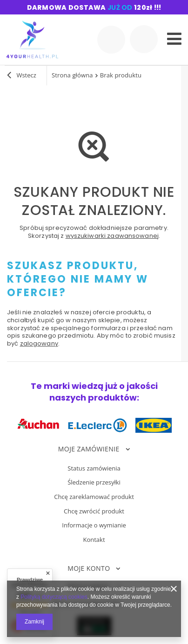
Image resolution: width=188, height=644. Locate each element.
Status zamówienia (94, 469)
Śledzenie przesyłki (94, 483)
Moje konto (89, 568)
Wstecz (22, 76)
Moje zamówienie (89, 449)
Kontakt (94, 540)
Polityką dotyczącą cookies (54, 597)
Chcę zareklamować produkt (94, 497)
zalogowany (39, 343)
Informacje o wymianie (94, 526)
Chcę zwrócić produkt (94, 512)
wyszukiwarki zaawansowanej (112, 236)
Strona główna (72, 75)
